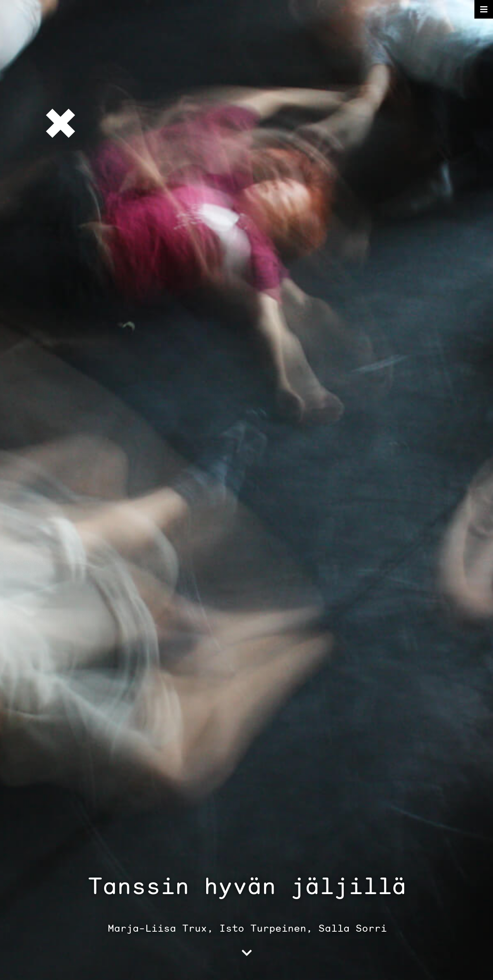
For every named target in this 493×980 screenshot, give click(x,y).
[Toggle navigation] (484, 9)
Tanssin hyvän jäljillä (247, 886)
